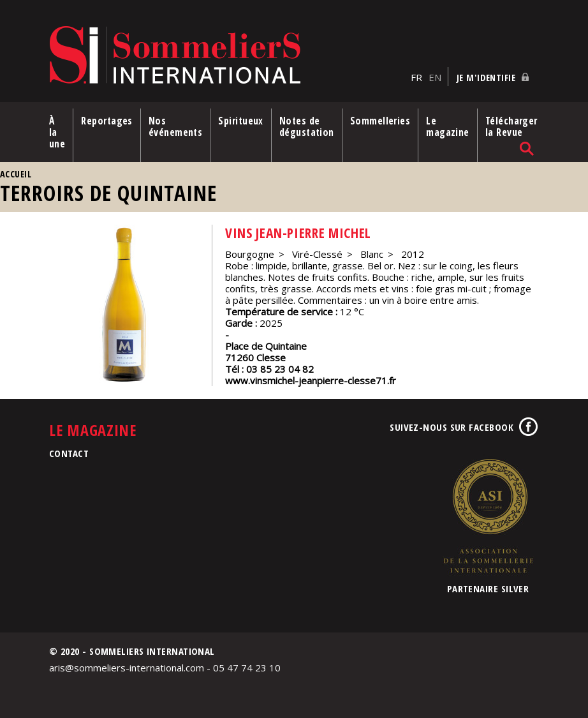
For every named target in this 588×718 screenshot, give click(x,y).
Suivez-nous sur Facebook (452, 427)
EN (435, 77)
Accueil (16, 174)
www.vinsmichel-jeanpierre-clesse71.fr (311, 380)
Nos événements (176, 126)
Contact (69, 453)
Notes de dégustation (307, 126)
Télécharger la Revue (511, 126)
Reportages (107, 121)
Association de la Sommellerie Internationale (488, 516)
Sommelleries (380, 121)
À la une (57, 132)
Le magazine (448, 126)
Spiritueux (241, 121)
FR (416, 77)
